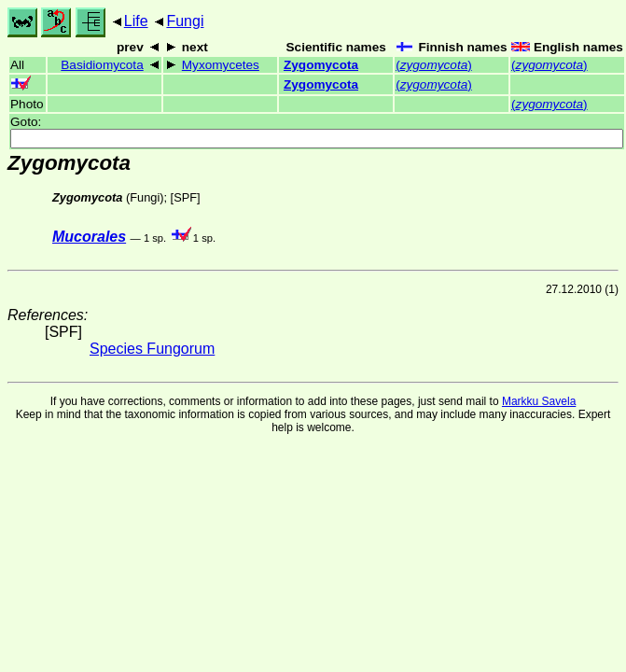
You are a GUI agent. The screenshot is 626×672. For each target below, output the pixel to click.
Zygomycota (321, 65)
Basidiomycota (102, 65)
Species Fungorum (152, 349)
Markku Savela (539, 401)
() (434, 65)
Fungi (185, 21)
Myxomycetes (221, 65)
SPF (185, 197)
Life (136, 21)
